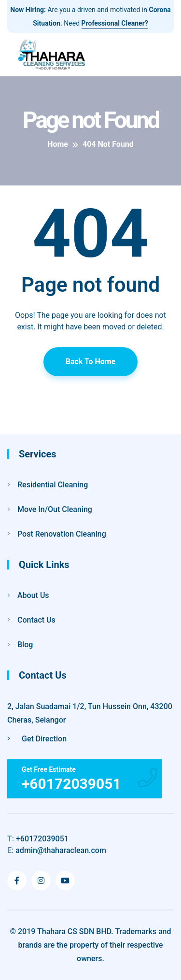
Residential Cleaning (53, 485)
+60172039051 (38, 839)
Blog (25, 645)
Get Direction (37, 739)
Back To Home (91, 362)
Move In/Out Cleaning (55, 509)
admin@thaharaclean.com (57, 850)
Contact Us (36, 620)
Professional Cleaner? (115, 23)
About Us (33, 595)
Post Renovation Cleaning (62, 534)
